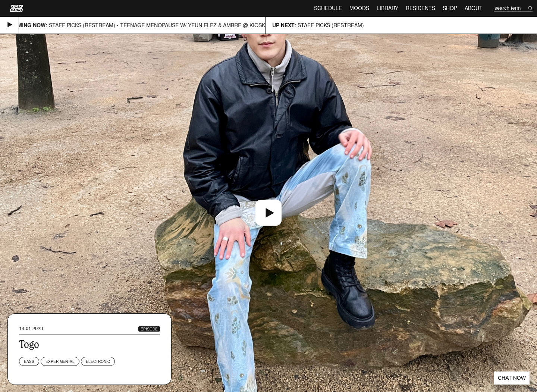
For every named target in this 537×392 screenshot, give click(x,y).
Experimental (60, 361)
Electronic (98, 361)
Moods (359, 8)
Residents (420, 8)
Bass (29, 361)
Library (387, 8)
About (474, 8)
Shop (450, 8)
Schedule (328, 8)
